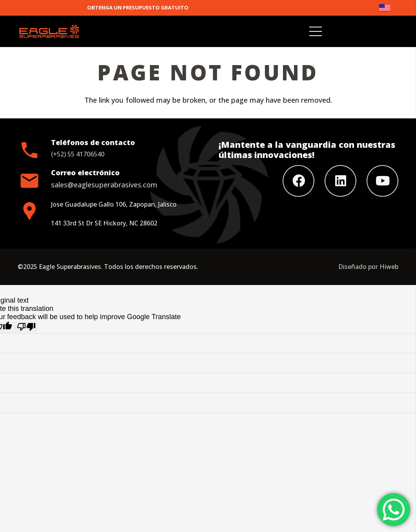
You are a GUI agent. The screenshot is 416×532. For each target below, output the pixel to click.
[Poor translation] (26, 327)
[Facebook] (298, 181)
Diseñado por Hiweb (368, 267)
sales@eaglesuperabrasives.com (104, 185)
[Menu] (316, 31)
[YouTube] (382, 181)
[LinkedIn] (340, 181)
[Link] (389, 8)
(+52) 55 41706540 (78, 154)
